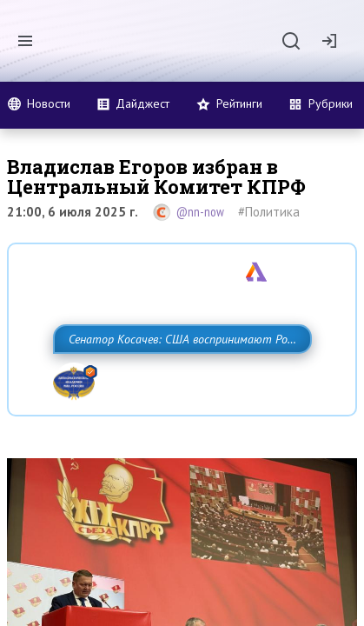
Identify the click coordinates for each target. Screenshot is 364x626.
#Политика (269, 212)
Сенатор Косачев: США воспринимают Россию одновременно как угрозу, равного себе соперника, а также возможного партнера (171, 377)
